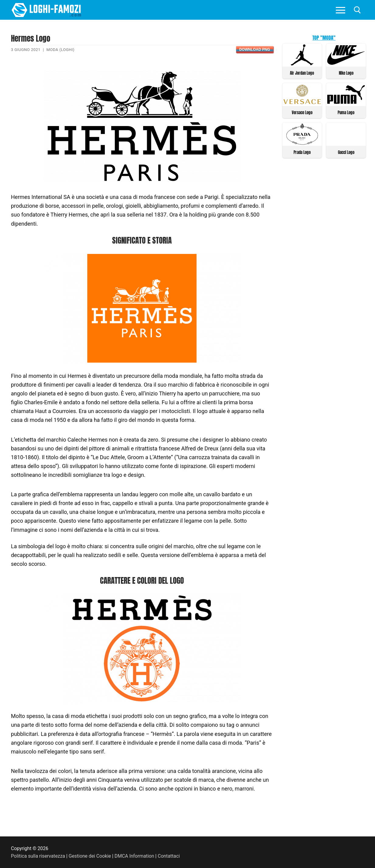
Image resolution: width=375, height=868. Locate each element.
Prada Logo (302, 152)
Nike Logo (346, 73)
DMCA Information (134, 856)
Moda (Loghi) (60, 50)
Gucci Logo (346, 152)
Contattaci (169, 856)
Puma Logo (346, 113)
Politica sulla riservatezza (38, 856)
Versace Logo (302, 113)
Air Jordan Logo (302, 73)
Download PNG (255, 50)
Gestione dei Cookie (90, 856)
